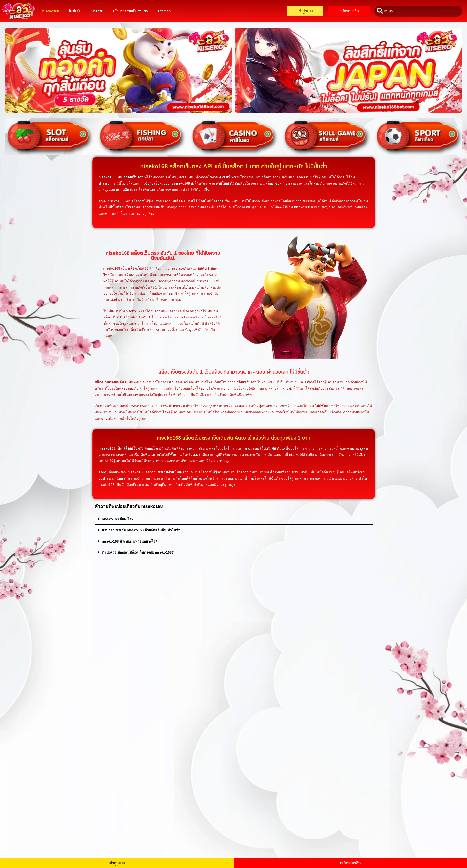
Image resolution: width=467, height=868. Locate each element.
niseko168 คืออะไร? (118, 519)
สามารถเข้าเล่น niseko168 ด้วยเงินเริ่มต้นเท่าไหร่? (141, 530)
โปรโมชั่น (75, 11)
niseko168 (51, 11)
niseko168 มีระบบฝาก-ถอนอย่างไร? (130, 541)
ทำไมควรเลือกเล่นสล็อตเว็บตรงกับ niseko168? (138, 552)
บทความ (97, 11)
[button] (234, 519)
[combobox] (418, 11)
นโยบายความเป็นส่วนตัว (130, 11)
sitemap (164, 11)
